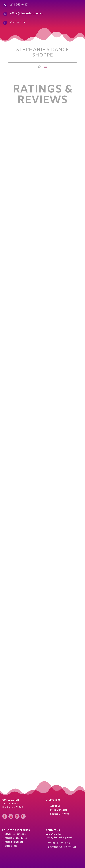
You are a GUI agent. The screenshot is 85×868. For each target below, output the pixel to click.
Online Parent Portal (59, 843)
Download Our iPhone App (62, 847)
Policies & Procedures (16, 838)
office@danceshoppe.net (27, 13)
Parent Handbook (14, 842)
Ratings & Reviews (60, 814)
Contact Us (18, 22)
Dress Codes (11, 846)
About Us (55, 806)
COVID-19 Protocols (15, 834)
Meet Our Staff (59, 810)
